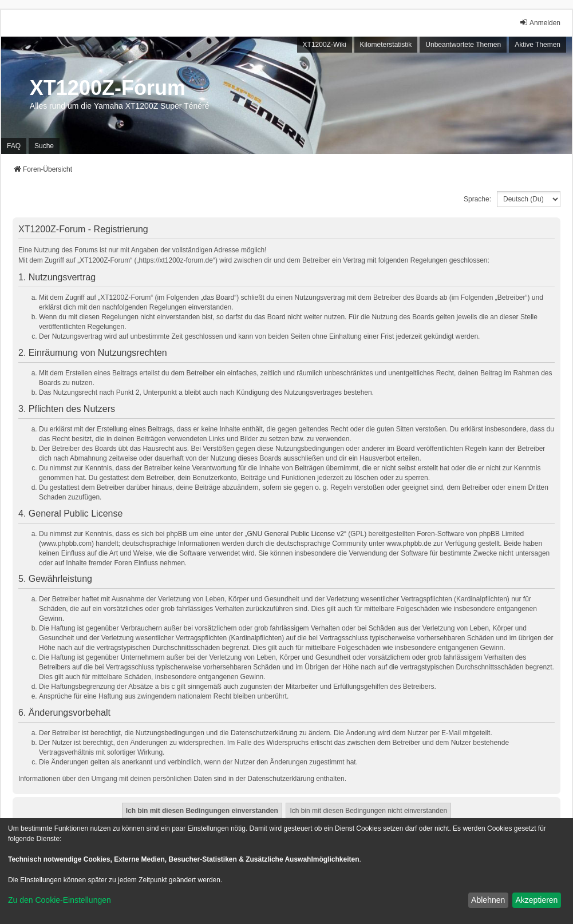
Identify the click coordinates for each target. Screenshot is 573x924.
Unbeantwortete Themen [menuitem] (463, 45)
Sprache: (477, 199)
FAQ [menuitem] (14, 146)
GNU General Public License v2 (296, 534)
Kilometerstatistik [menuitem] (386, 45)
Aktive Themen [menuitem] (538, 45)
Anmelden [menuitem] (540, 23)
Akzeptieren (536, 900)
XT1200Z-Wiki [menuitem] (325, 45)
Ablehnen (488, 900)
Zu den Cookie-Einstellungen (60, 900)
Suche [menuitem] (44, 146)
